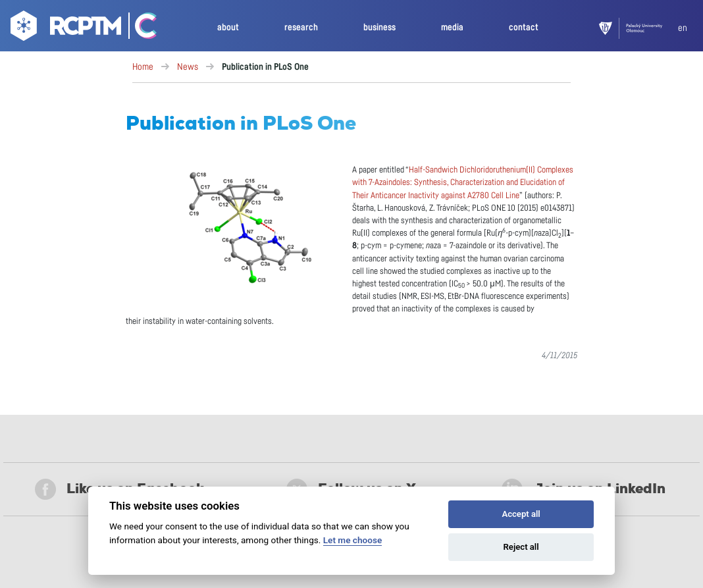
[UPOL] (638, 28)
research (301, 27)
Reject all (521, 547)
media (452, 27)
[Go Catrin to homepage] (140, 28)
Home (143, 67)
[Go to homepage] (64, 28)
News (188, 67)
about (228, 27)
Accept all (521, 514)
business (379, 27)
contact (524, 27)
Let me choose (352, 540)
